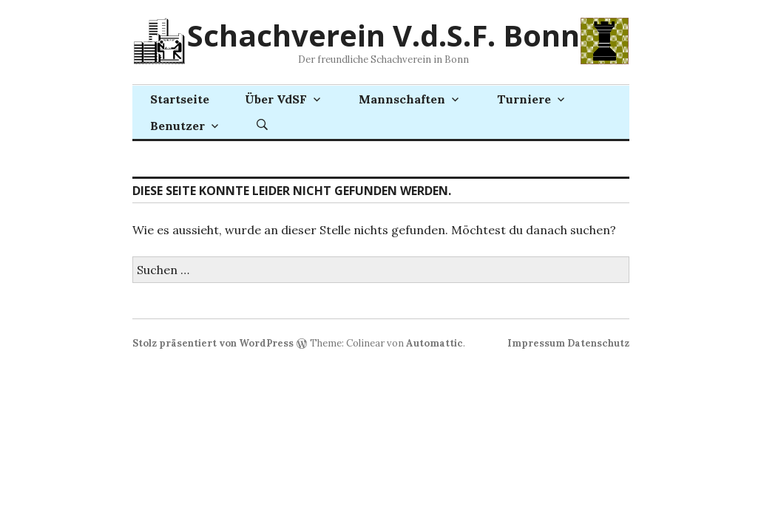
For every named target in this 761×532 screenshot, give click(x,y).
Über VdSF (276, 99)
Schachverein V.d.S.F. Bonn (383, 35)
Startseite (180, 99)
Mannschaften (402, 99)
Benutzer (177, 126)
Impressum (536, 343)
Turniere (524, 99)
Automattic (434, 343)
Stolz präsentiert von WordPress (213, 343)
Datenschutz (598, 343)
